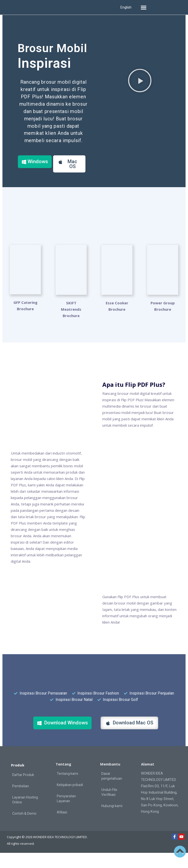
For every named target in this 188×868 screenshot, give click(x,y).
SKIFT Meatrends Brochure (71, 324)
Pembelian (21, 801)
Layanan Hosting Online (25, 815)
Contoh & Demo (24, 829)
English (126, 7)
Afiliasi (62, 827)
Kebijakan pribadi (70, 800)
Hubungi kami (112, 821)
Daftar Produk (23, 790)
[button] (143, 7)
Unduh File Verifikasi (109, 807)
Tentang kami (67, 788)
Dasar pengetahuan (112, 791)
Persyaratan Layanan (66, 813)
